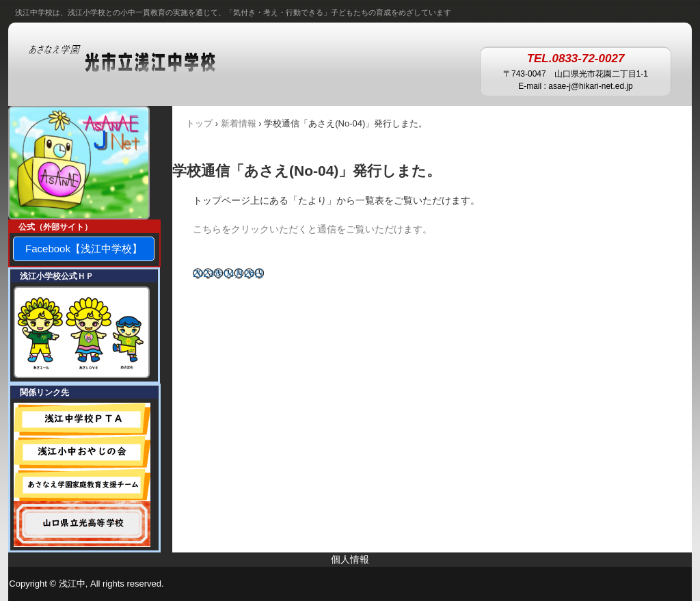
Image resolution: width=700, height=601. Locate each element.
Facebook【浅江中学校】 (84, 249)
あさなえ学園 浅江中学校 (136, 60)
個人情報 (350, 559)
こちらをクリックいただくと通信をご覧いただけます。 (312, 229)
